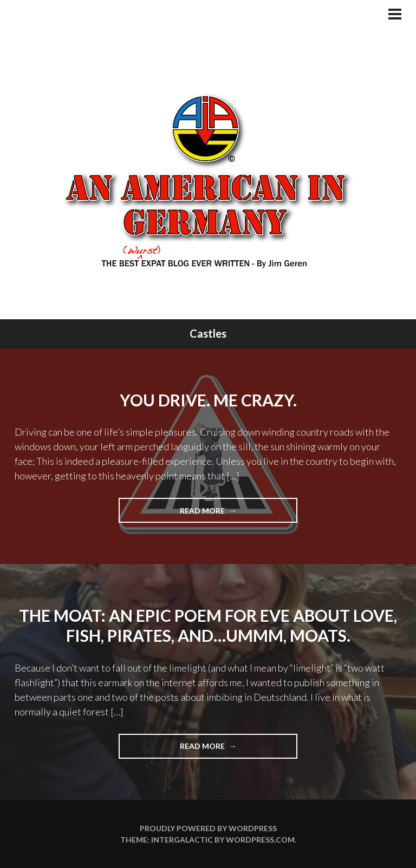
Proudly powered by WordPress (208, 828)
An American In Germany (208, 180)
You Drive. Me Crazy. (208, 400)
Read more (217, 514)
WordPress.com (260, 840)
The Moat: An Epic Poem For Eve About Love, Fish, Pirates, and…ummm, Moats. (208, 626)
